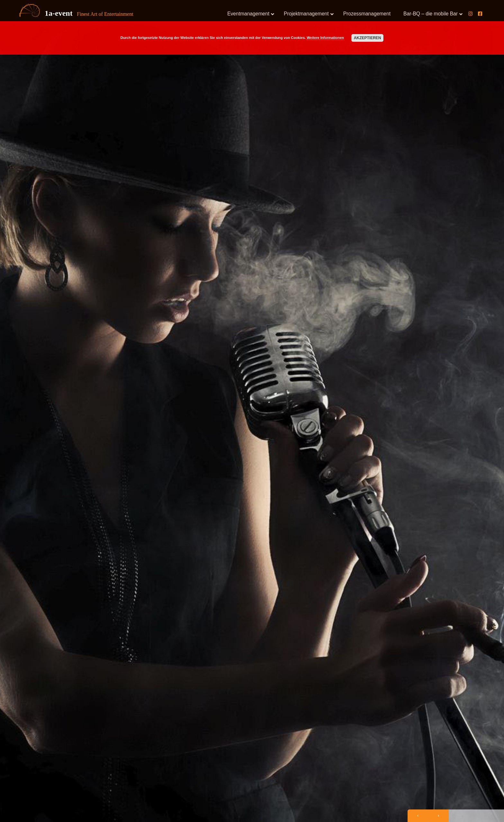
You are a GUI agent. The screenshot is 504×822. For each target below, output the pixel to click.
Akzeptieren (368, 38)
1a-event (59, 13)
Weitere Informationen (325, 38)
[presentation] (418, 816)
